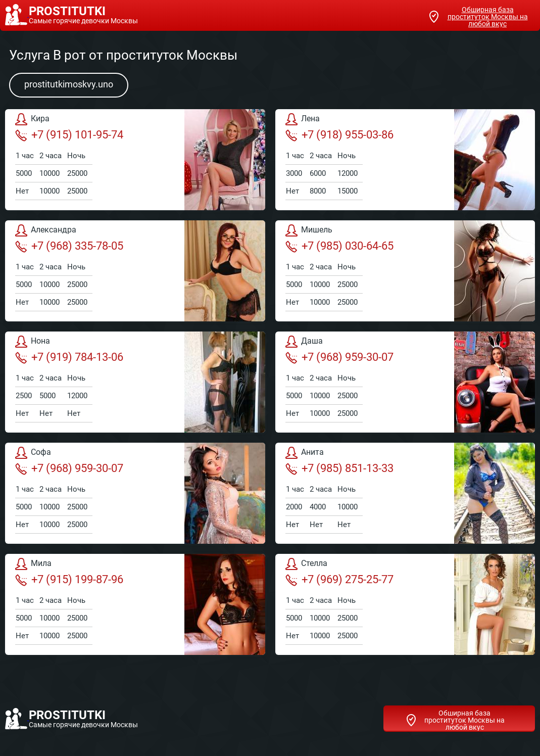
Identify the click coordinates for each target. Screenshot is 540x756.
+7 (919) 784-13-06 (69, 357)
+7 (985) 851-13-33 (339, 468)
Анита (305, 453)
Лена (303, 119)
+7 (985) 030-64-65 (339, 246)
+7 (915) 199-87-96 (69, 580)
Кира (32, 119)
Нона (33, 342)
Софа (33, 453)
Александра (46, 230)
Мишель (309, 230)
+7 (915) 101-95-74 (69, 135)
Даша (304, 342)
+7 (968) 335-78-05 (69, 246)
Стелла (306, 564)
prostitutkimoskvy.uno (69, 84)
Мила (33, 564)
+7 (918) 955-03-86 (339, 135)
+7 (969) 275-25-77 (339, 580)
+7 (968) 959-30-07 (339, 357)
